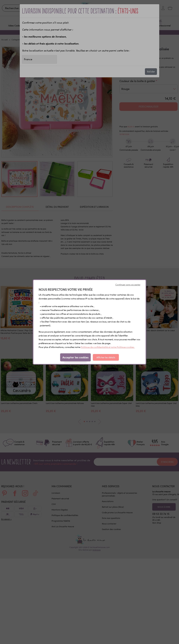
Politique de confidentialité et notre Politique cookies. (108, 347)
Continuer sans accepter (128, 285)
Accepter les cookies (75, 357)
